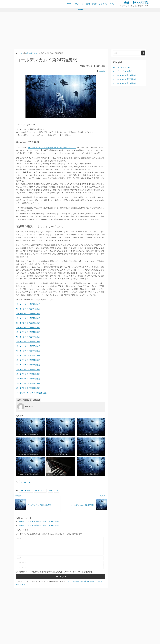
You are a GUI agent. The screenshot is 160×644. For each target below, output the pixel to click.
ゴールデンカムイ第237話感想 (28, 346)
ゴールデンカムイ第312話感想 (124, 83)
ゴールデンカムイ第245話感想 (28, 309)
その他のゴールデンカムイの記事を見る (32, 393)
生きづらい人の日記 (136, 2)
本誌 (57, 491)
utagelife (102, 71)
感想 (50, 491)
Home (69, 4)
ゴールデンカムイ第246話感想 (28, 304)
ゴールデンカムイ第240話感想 (28, 332)
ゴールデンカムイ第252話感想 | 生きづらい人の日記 (38, 521)
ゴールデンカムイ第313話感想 (124, 79)
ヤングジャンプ (40, 491)
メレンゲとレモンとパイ (122, 67)
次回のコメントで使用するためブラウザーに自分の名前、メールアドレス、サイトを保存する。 (56, 575)
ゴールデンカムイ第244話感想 (28, 314)
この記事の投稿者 (24, 400)
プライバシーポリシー (108, 4)
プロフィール (79, 4)
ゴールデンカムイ (26, 482)
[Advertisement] (80, 31)
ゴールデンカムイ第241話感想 (28, 327)
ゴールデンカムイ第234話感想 (28, 360)
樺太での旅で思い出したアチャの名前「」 (52, 147)
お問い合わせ (91, 4)
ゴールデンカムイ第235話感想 (28, 355)
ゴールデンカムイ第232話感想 (28, 369)
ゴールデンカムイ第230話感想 (28, 379)
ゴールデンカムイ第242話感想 (28, 323)
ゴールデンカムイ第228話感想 (28, 388)
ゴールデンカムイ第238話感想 (28, 341)
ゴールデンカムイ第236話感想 (28, 351)
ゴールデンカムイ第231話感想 (28, 374)
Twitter (80, 10)
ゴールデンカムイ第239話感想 (28, 337)
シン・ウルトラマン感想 (122, 71)
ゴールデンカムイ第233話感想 (28, 365)
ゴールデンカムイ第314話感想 (124, 75)
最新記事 (37, 400)
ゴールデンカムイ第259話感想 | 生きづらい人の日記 (38, 525)
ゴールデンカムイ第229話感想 (28, 383)
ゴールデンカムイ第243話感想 (28, 318)
